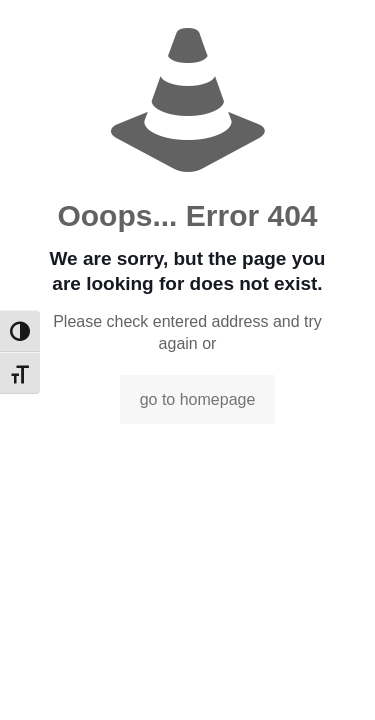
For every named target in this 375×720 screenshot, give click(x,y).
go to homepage (198, 399)
